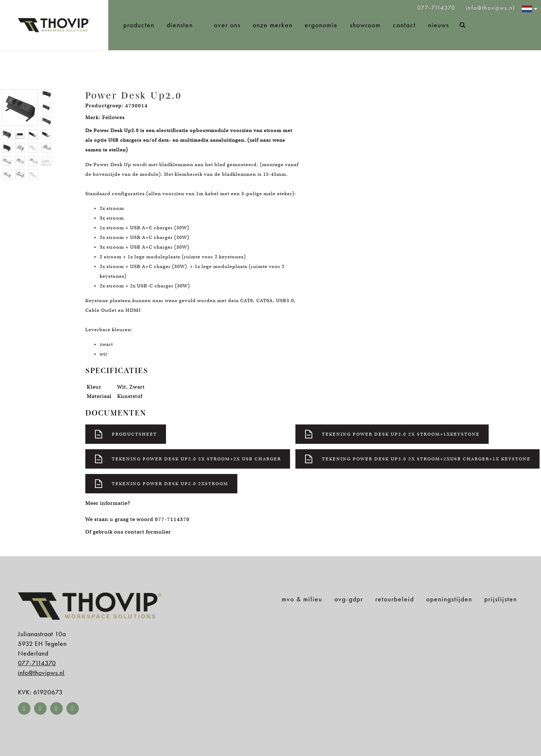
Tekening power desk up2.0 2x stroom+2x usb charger (188, 459)
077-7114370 (437, 8)
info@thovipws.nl (490, 8)
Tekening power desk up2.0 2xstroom (161, 484)
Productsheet (126, 434)
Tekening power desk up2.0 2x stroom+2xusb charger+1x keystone (417, 459)
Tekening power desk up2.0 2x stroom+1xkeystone (392, 434)
